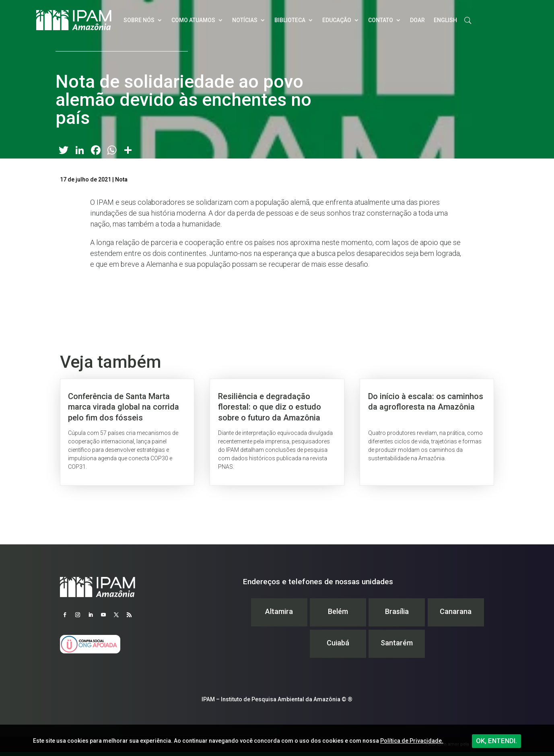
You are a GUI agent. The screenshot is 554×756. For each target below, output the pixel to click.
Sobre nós (139, 20)
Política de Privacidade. (412, 741)
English (445, 20)
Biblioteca (290, 20)
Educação (337, 20)
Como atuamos (193, 20)
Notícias (245, 20)
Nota (121, 179)
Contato (381, 20)
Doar (417, 20)
